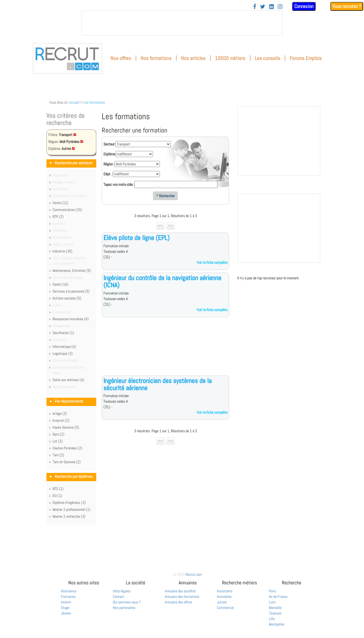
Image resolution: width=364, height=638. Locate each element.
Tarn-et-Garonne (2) (67, 462)
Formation (68, 597)
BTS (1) (58, 489)
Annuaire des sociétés (180, 591)
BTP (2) (58, 217)
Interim (66, 602)
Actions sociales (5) (67, 298)
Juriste (222, 602)
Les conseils (267, 58)
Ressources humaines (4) (71, 319)
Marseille (275, 608)
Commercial (225, 608)
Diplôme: (110, 154)
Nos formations (156, 58)
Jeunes (66, 613)
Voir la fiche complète (212, 262)
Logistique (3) (63, 353)
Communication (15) (67, 210)
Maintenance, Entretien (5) (72, 270)
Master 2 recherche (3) (69, 516)
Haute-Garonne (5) (66, 427)
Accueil (74, 102)
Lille (272, 619)
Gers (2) (58, 434)
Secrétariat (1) (63, 333)
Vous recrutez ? (347, 6)
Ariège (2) (60, 413)
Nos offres (121, 58)
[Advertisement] (165, 351)
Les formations (94, 102)
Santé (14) (60, 284)
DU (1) (57, 496)
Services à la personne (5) (71, 291)
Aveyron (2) (61, 420)
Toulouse (275, 613)
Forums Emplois (306, 58)
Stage (65, 608)
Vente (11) (60, 203)
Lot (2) (58, 441)
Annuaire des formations (182, 597)
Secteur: (109, 144)
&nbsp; (182, 23)
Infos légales (122, 591)
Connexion (304, 6)
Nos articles (193, 58)
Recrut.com (194, 574)
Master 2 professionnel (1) (71, 509)
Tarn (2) (58, 455)
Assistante (225, 591)
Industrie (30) (63, 251)
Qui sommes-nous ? (127, 602)
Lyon (272, 602)
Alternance (68, 591)
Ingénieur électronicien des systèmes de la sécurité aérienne (158, 384)
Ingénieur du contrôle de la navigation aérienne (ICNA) (162, 281)
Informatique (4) (64, 347)
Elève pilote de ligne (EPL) (136, 238)
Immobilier (224, 597)
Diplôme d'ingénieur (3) (69, 502)
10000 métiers (230, 58)
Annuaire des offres (178, 602)
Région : (109, 164)
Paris (272, 591)
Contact (119, 597)
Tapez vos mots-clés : (119, 184)
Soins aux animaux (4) (68, 380)
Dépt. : (108, 174)
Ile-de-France (278, 597)
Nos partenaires (124, 608)
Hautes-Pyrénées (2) (67, 448)
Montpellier (277, 624)
